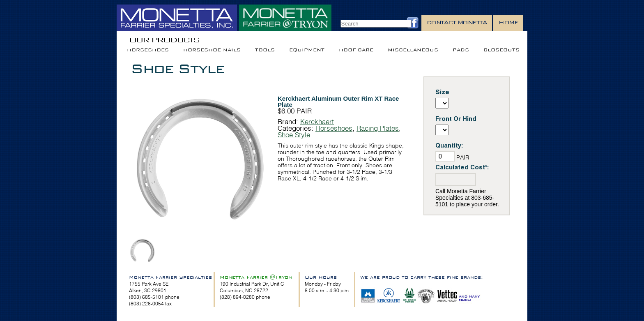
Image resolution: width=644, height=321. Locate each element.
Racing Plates (378, 128)
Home (508, 22)
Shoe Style (177, 68)
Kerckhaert (317, 121)
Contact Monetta (457, 22)
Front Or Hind (456, 119)
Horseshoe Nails (212, 50)
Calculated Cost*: (462, 167)
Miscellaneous (413, 50)
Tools (265, 50)
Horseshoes (148, 50)
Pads (461, 50)
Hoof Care (356, 50)
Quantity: (449, 145)
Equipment (307, 50)
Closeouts (501, 50)
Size (442, 92)
